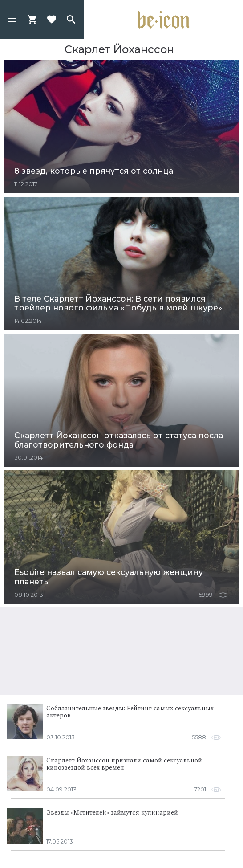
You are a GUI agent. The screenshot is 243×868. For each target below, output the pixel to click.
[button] (12, 20)
